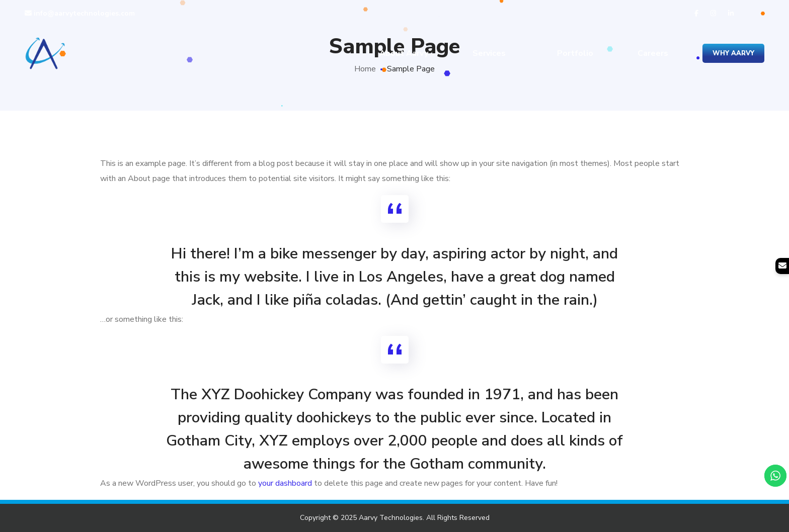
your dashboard (285, 483)
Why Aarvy (733, 53)
